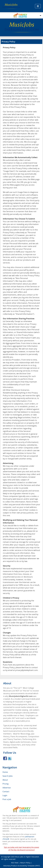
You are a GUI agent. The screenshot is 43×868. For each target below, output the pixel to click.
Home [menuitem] (5, 772)
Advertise (7, 788)
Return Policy (25, 863)
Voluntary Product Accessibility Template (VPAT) (22, 866)
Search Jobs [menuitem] (8, 776)
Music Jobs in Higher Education (27, 857)
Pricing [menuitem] (6, 784)
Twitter (10, 758)
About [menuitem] (5, 780)
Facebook (5, 758)
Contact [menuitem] (6, 792)
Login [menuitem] (5, 795)
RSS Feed (15, 863)
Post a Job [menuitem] (7, 799)
